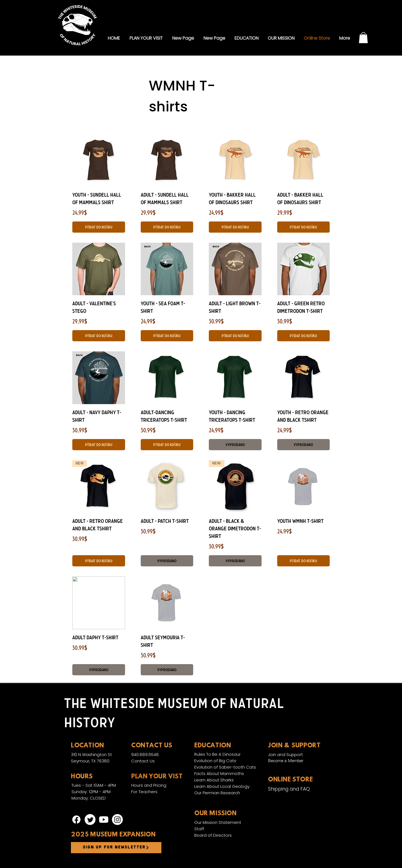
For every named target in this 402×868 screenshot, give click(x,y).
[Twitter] (90, 820)
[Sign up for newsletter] (116, 848)
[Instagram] (117, 820)
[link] (363, 38)
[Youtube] (104, 820)
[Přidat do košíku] (99, 227)
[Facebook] (76, 820)
